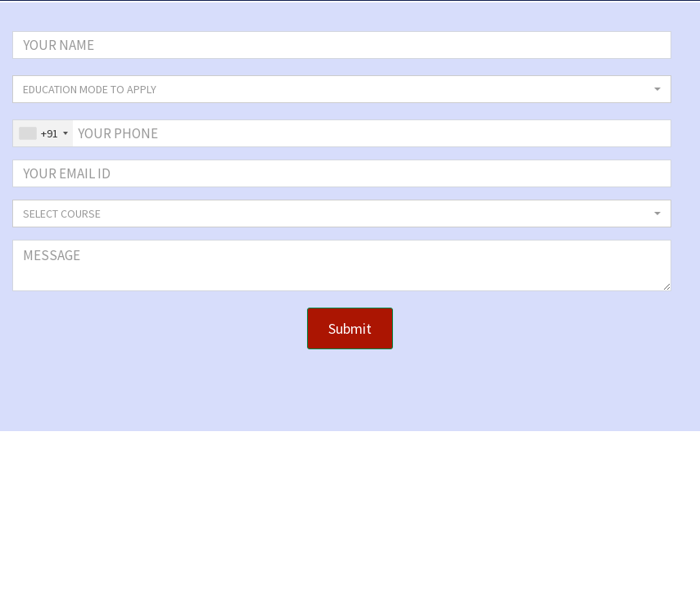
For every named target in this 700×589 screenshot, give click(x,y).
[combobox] (43, 133)
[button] (342, 89)
